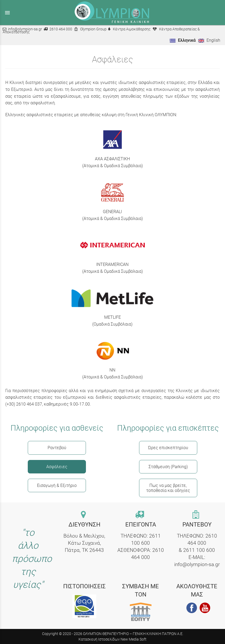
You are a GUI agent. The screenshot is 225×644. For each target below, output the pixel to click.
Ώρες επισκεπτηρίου (168, 448)
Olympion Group (93, 29)
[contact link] (84, 515)
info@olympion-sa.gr (25, 29)
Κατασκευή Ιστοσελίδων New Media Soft (113, 639)
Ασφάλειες (57, 467)
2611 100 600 (199, 550)
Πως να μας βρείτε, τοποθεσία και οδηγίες (168, 488)
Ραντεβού (57, 448)
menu (7, 13)
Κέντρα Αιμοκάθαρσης (132, 29)
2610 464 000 (61, 29)
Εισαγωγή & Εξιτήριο (57, 485)
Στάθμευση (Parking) (168, 467)
